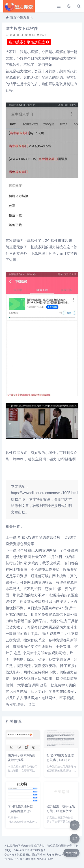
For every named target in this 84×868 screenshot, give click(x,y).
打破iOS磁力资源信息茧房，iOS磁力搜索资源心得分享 (60, 760)
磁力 (63, 58)
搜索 (70, 58)
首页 (13, 17)
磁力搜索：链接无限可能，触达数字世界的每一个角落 (61, 811)
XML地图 (31, 859)
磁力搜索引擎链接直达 (29, 42)
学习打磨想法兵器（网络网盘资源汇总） (20, 811)
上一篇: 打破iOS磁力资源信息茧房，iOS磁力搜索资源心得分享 (41, 541)
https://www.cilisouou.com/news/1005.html (45, 493)
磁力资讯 (26, 17)
